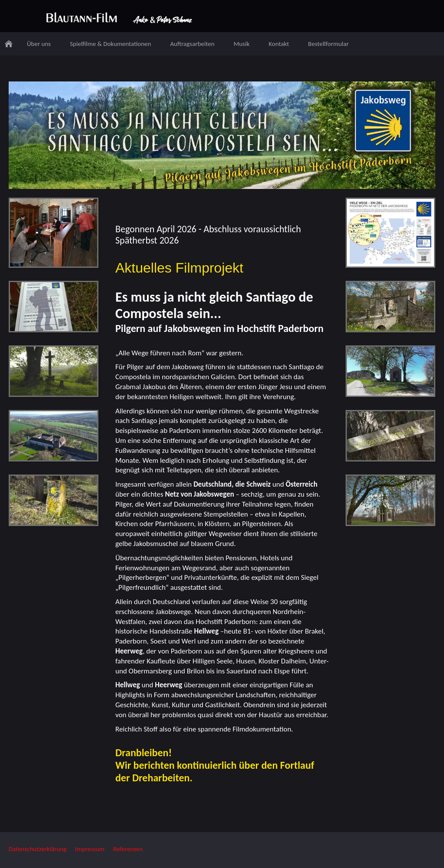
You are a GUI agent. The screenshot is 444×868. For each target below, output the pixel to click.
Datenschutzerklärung (38, 849)
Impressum (90, 849)
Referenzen (128, 849)
